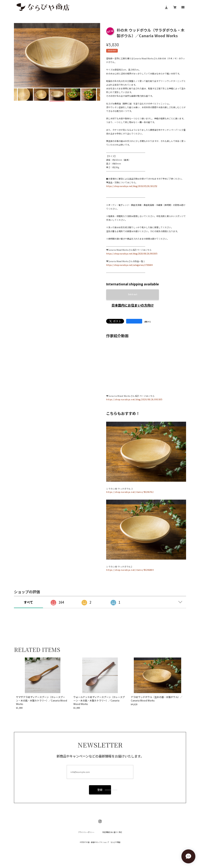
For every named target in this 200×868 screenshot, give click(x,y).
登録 (100, 790)
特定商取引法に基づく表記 (112, 832)
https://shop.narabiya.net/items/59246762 (130, 492)
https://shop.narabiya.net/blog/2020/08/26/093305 (132, 254)
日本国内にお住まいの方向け (133, 305)
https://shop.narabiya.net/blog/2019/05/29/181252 (132, 186)
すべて (28, 602)
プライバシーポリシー (86, 832)
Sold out (133, 294)
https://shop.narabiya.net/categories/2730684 (129, 265)
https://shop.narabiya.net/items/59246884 (130, 570)
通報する (148, 322)
